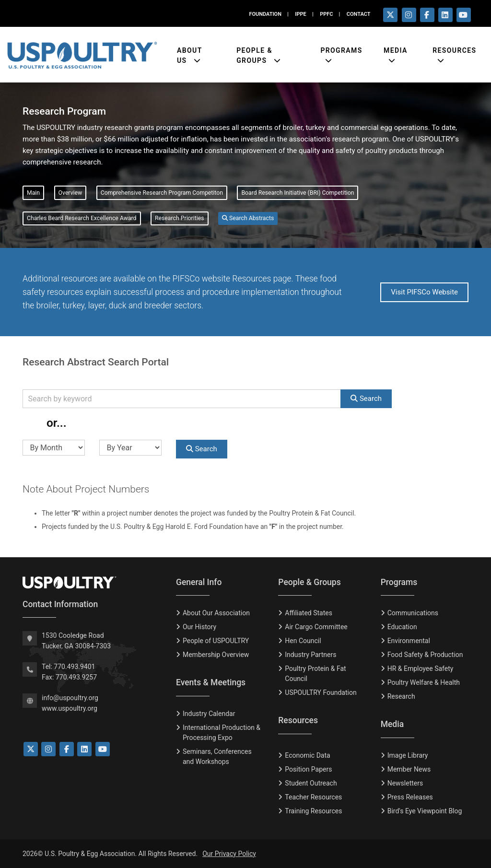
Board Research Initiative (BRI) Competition (298, 193)
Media (396, 48)
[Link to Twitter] (31, 749)
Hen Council (303, 641)
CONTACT (359, 14)
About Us (190, 53)
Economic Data (307, 755)
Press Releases (410, 797)
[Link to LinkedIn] (84, 749)
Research (401, 696)
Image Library (408, 755)
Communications (413, 613)
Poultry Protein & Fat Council (315, 674)
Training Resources (313, 811)
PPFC (326, 14)
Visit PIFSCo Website (424, 292)
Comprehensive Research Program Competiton (162, 193)
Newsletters (405, 783)
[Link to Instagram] (48, 749)
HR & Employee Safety (421, 669)
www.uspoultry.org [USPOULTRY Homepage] (70, 708)
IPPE (300, 14)
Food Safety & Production (425, 655)
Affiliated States (309, 613)
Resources (454, 48)
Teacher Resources (313, 797)
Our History (199, 627)
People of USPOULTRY (216, 641)
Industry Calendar (209, 714)
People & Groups (254, 53)
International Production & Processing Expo (222, 733)
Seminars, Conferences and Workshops (217, 757)
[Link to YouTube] (103, 749)
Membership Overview (216, 655)
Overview (70, 193)
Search (366, 399)
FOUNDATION (265, 14)
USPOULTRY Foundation (321, 692)
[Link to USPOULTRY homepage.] (82, 53)
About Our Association (216, 613)
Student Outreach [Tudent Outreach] (311, 783)
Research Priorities (180, 218)
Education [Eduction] (402, 627)
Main (33, 193)
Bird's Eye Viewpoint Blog (425, 811)
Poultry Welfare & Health (424, 682)
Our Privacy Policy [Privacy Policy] (229, 854)
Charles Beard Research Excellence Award (82, 218)
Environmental (409, 641)
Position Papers (308, 769)
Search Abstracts (248, 218)
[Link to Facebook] (67, 749)
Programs (341, 48)
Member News (409, 769)
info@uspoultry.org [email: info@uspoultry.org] (70, 698)
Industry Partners (310, 655)
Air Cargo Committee (316, 627)
